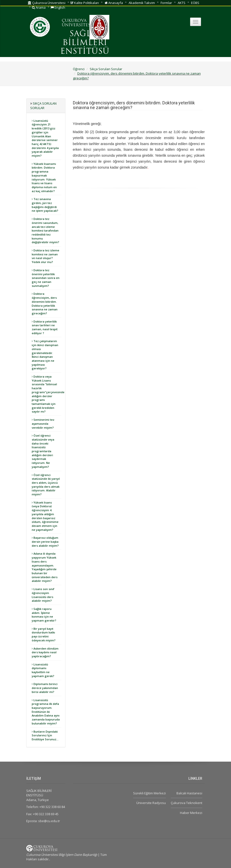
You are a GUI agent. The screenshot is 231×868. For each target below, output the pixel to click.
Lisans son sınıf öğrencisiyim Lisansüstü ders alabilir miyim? (43, 595)
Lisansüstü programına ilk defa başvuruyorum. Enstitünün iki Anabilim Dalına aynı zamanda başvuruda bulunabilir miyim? (46, 712)
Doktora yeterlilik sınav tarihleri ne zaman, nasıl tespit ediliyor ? (45, 327)
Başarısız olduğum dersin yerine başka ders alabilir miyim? (45, 541)
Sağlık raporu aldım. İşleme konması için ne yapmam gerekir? (44, 615)
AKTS (182, 3)
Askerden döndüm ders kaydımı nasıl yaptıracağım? (45, 652)
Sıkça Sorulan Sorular (106, 69)
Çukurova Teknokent (187, 803)
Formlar (166, 3)
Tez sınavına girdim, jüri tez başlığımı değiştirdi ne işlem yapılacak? (45, 205)
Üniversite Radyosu (151, 803)
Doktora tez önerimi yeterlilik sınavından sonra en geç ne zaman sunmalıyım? (46, 278)
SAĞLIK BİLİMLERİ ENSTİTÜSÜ (85, 43)
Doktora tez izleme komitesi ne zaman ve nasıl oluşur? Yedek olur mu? (45, 256)
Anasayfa (114, 3)
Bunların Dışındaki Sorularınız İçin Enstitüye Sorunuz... (45, 735)
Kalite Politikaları (85, 3)
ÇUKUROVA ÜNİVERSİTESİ (77, 23)
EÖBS (195, 3)
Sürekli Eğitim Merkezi (149, 793)
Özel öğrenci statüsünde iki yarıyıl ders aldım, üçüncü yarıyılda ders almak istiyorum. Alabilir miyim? (46, 485)
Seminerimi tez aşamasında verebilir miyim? (43, 423)
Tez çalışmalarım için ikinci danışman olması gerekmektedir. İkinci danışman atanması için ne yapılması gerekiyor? (45, 355)
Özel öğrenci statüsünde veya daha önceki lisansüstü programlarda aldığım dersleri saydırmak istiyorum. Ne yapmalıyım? (43, 451)
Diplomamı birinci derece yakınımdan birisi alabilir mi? (45, 688)
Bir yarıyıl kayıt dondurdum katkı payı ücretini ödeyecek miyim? (44, 634)
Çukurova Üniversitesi (47, 3)
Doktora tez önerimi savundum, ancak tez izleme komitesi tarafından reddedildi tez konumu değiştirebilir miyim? (45, 230)
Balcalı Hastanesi (189, 793)
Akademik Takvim (142, 3)
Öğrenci (79, 69)
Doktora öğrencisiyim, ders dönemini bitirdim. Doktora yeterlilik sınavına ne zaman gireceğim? (45, 303)
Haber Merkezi (191, 813)
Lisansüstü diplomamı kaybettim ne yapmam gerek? (43, 670)
